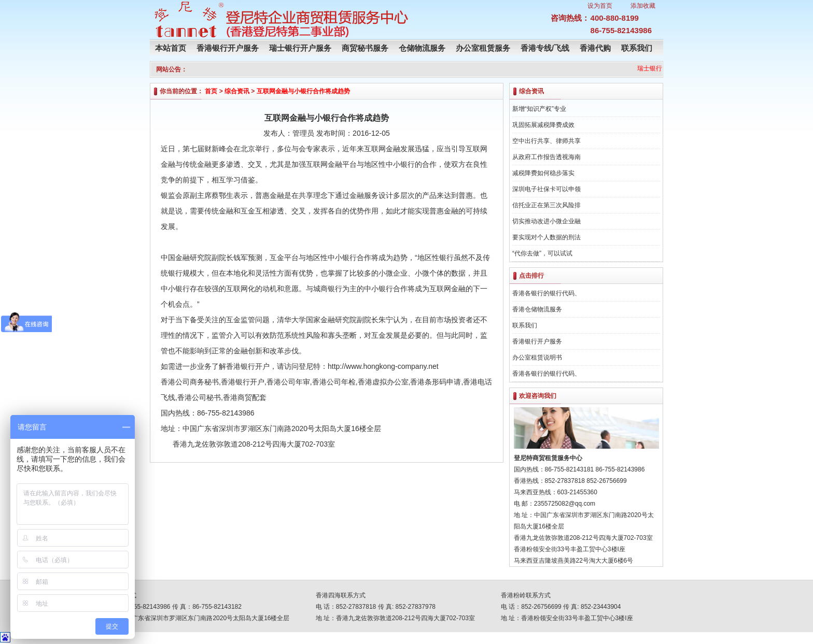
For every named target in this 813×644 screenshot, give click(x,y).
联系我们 (637, 48)
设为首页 (600, 6)
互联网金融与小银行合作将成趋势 (303, 91)
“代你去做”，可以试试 (542, 253)
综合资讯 (237, 91)
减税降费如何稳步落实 (543, 173)
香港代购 (595, 48)
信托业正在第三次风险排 (546, 205)
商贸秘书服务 (365, 48)
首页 (211, 91)
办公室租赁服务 (483, 48)
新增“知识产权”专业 (539, 109)
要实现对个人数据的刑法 (546, 237)
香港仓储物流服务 (537, 309)
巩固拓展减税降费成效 (543, 125)
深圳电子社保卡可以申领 (546, 189)
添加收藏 (643, 6)
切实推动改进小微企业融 (546, 221)
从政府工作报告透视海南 (546, 157)
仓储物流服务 (422, 48)
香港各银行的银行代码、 (546, 293)
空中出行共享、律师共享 (546, 141)
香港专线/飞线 (545, 48)
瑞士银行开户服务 (300, 48)
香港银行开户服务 (228, 48)
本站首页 (171, 48)
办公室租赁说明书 (537, 357)
